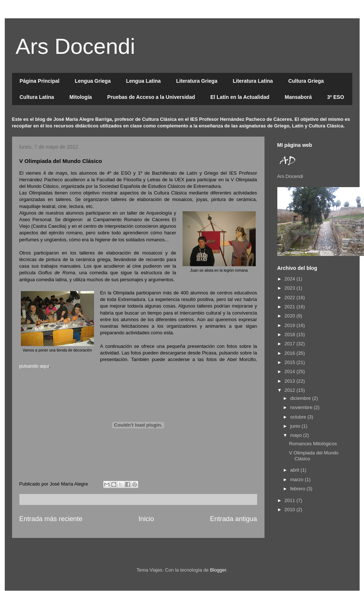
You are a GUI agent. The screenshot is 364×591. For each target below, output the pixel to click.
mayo (297, 435)
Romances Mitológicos (313, 444)
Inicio (146, 519)
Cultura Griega (306, 81)
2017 (291, 344)
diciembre (301, 398)
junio (296, 426)
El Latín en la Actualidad (240, 97)
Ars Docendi (76, 46)
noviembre (302, 407)
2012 (291, 390)
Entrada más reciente (51, 519)
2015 (291, 362)
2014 (291, 371)
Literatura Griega (197, 81)
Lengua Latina (143, 81)
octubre (299, 417)
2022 (291, 298)
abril (295, 470)
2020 (291, 316)
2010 (291, 510)
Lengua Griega (93, 81)
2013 (291, 381)
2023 (291, 288)
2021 (291, 307)
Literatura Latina (253, 81)
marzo (297, 480)
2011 (291, 500)
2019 (291, 325)
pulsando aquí (34, 366)
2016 (291, 353)
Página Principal (40, 81)
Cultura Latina (37, 97)
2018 (291, 334)
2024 (291, 279)
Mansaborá (298, 97)
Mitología (81, 97)
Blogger (218, 570)
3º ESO (335, 97)
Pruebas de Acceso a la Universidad (151, 97)
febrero (298, 489)
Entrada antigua (233, 519)
